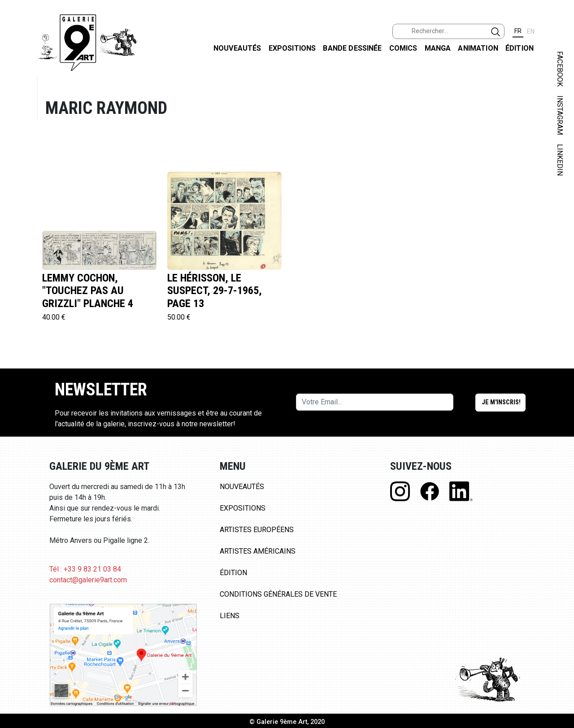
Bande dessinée (352, 48)
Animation (478, 48)
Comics (403, 48)
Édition (520, 48)
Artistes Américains (258, 551)
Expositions (292, 48)
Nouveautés (237, 48)
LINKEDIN (560, 160)
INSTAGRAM (560, 115)
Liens (230, 616)
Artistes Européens (257, 530)
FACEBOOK (560, 69)
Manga (438, 48)
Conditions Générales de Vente (278, 594)
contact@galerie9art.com (88, 580)
